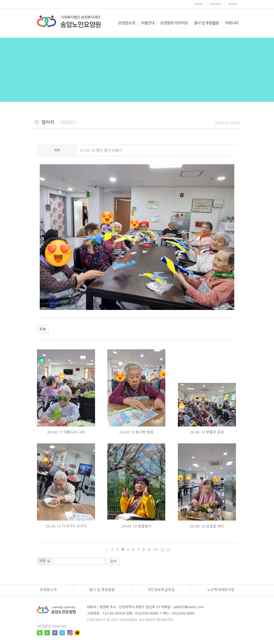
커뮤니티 (232, 23)
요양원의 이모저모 (174, 23)
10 (155, 550)
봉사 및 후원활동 (206, 23)
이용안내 (148, 23)
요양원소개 (127, 23)
